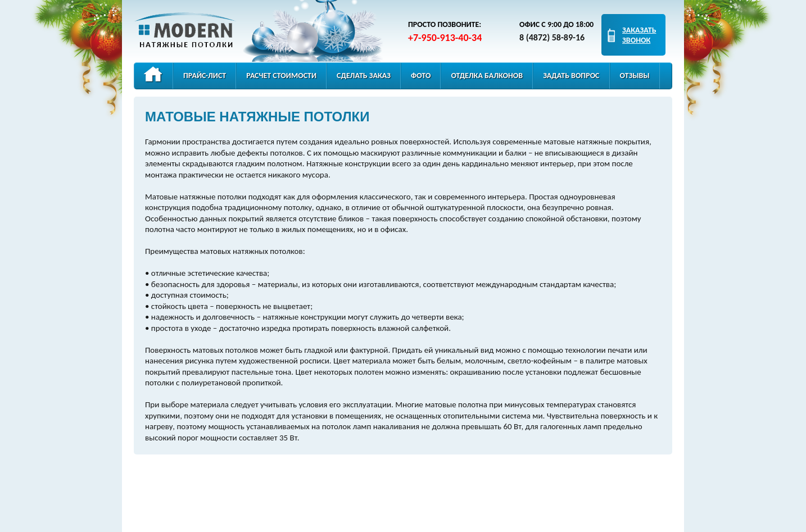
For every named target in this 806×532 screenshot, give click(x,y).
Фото (421, 76)
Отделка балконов (487, 76)
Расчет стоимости (281, 76)
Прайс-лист (205, 76)
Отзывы (635, 76)
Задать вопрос (571, 76)
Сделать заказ (364, 76)
